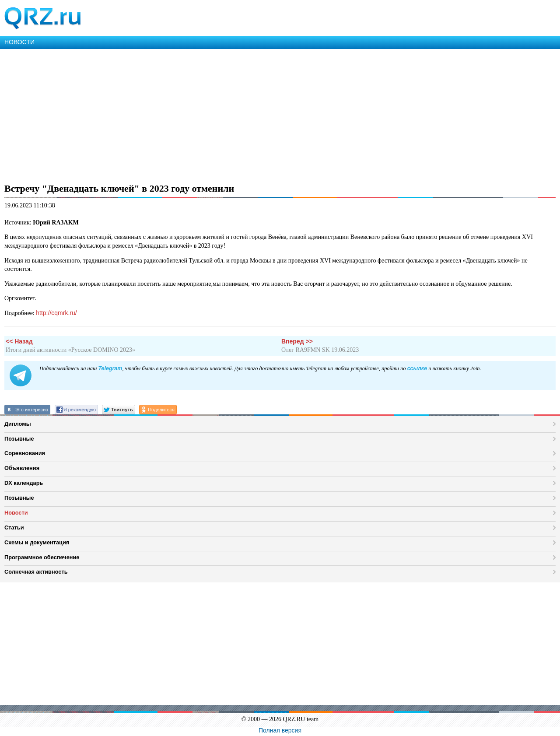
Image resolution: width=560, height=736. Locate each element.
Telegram (110, 368)
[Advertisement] (262, 115)
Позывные (19, 439)
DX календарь (24, 483)
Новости (16, 513)
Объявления (22, 468)
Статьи (14, 527)
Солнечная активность (36, 572)
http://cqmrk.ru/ (56, 313)
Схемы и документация (37, 542)
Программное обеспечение (42, 557)
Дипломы (18, 424)
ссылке (417, 368)
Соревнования (25, 453)
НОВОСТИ (19, 42)
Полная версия (280, 730)
